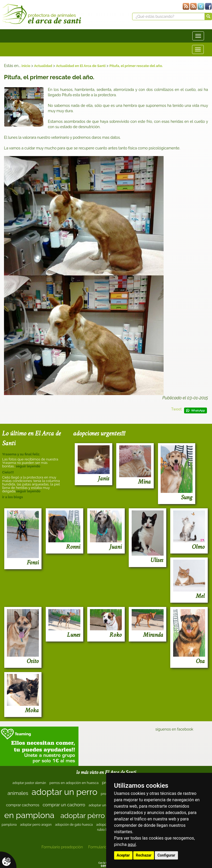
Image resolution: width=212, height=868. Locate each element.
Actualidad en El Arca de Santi (81, 66)
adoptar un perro (65, 792)
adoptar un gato (101, 805)
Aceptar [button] (123, 855)
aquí (132, 844)
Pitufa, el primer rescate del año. (136, 66)
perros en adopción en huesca (74, 783)
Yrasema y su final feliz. (21, 454)
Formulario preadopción (62, 847)
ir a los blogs (13, 497)
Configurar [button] (166, 855)
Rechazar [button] (144, 855)
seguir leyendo (28, 466)
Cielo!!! (8, 472)
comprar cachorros (23, 805)
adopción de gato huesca (74, 825)
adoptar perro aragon (36, 825)
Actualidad (43, 66)
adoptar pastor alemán (29, 783)
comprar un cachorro (64, 805)
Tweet (176, 409)
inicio (26, 66)
